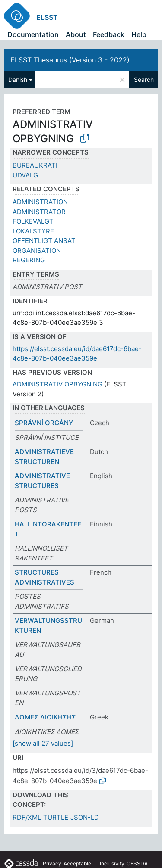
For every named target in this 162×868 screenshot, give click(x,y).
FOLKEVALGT (33, 221)
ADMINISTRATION (40, 202)
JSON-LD (85, 817)
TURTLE (56, 817)
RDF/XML (27, 817)
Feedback (109, 34)
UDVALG (25, 175)
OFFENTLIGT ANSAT (44, 241)
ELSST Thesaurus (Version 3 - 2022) (70, 60)
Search (144, 79)
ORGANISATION (37, 250)
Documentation (33, 34)
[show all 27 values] (43, 743)
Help (139, 34)
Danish (18, 79)
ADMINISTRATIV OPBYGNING (57, 384)
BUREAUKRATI (35, 165)
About (76, 34)
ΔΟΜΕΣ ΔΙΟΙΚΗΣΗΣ (45, 717)
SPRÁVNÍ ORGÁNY (44, 423)
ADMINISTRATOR (39, 212)
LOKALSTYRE (33, 231)
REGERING (29, 260)
